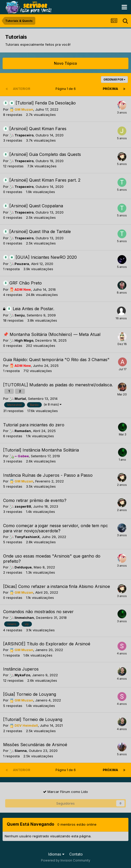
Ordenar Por (114, 79)
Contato (76, 854)
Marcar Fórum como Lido (65, 792)
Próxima (110, 89)
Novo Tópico (65, 63)
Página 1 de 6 (66, 89)
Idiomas (56, 854)
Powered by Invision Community (66, 860)
